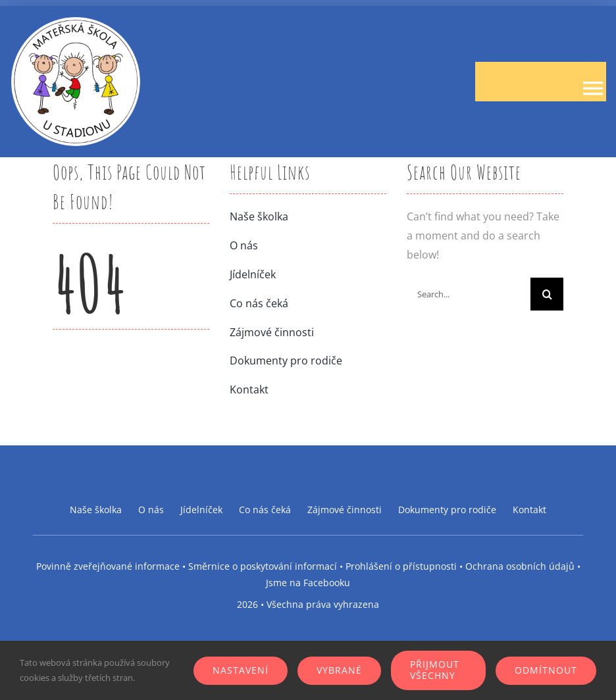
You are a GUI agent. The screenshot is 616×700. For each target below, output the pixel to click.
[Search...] (469, 294)
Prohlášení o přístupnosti (401, 566)
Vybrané (339, 670)
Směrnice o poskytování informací (263, 566)
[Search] (547, 294)
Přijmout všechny (435, 670)
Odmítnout (546, 670)
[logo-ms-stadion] (76, 21)
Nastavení (241, 670)
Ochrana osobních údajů (520, 566)
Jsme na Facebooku (308, 583)
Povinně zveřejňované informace (108, 566)
